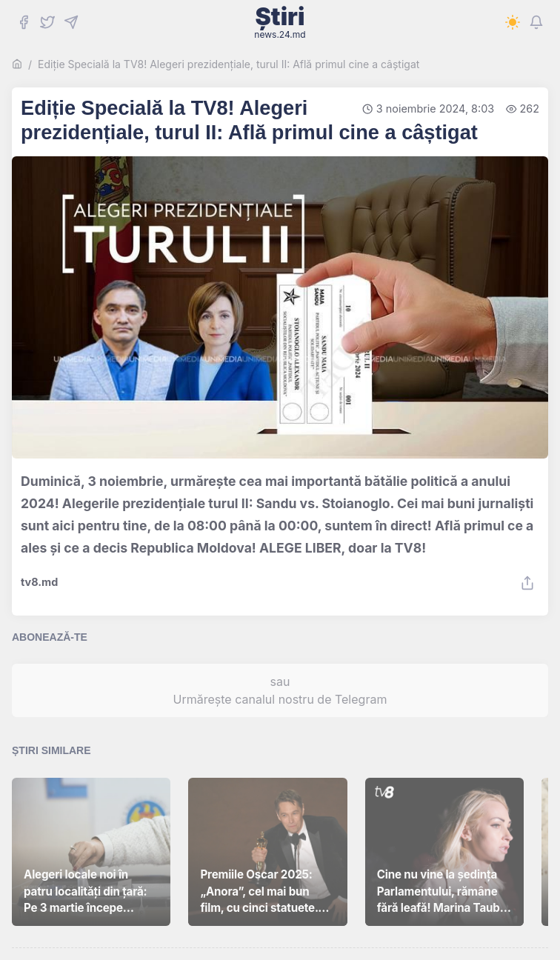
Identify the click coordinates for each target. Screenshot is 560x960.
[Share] (527, 583)
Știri (280, 22)
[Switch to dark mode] (513, 22)
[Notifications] (536, 22)
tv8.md (39, 582)
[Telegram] (71, 22)
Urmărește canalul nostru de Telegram (280, 699)
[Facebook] (24, 22)
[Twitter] (47, 22)
